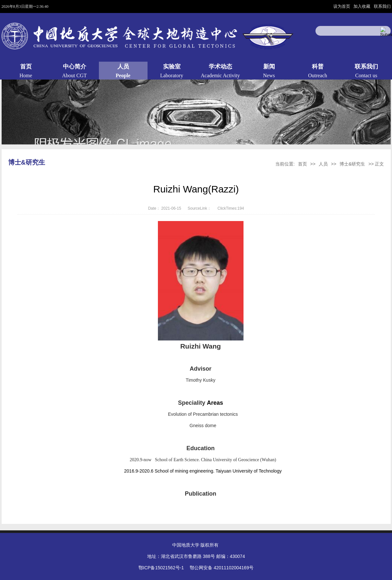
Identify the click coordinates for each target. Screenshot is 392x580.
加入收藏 (362, 6)
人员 (323, 164)
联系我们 (382, 6)
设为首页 (342, 6)
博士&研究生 (352, 164)
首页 (303, 164)
